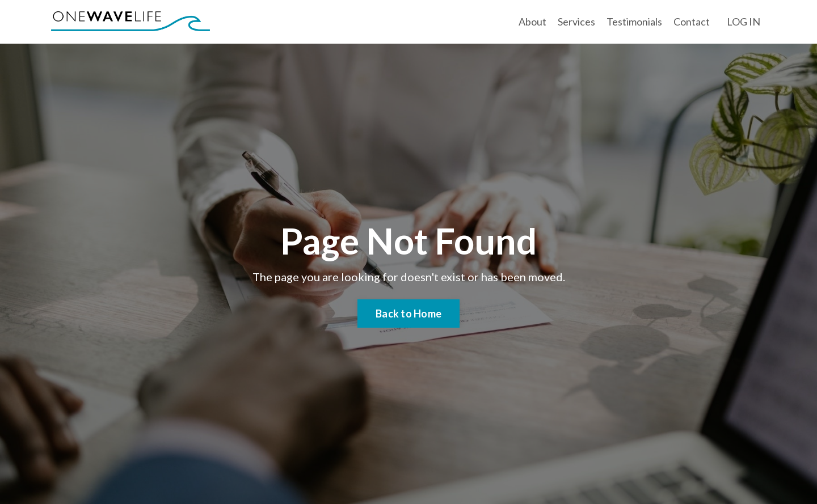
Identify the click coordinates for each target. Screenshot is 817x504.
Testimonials (634, 22)
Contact (692, 22)
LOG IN (744, 22)
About (532, 22)
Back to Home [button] (408, 314)
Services (576, 22)
